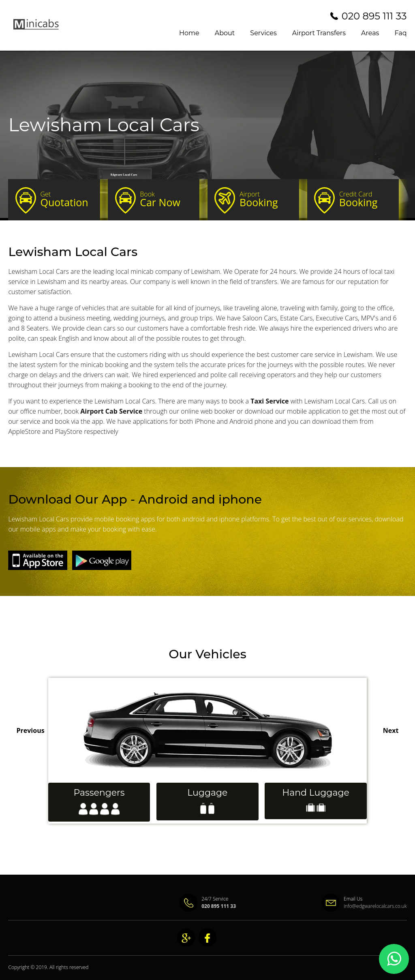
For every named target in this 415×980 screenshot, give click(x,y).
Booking (266, 199)
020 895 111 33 (374, 16)
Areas (370, 33)
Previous (30, 730)
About (225, 33)
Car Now (166, 199)
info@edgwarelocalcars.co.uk (375, 906)
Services (263, 33)
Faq (400, 33)
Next (391, 730)
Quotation (66, 199)
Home (189, 33)
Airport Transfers (319, 33)
